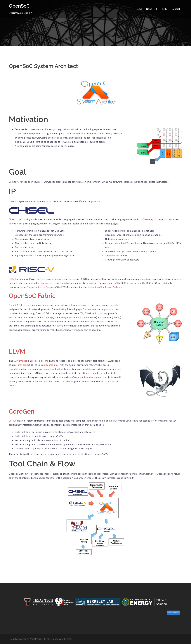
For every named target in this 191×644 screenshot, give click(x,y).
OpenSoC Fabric (33, 296)
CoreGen (22, 411)
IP (157, 9)
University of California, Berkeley (104, 287)
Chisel (12, 219)
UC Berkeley (147, 219)
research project (22, 365)
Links (165, 9)
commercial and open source (89, 377)
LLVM (17, 351)
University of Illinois (48, 365)
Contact (176, 9)
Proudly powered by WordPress (25, 639)
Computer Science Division (40, 287)
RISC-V (12, 279)
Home (139, 9)
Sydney (55, 639)
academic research (42, 381)
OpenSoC (20, 6)
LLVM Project (20, 361)
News (149, 9)
